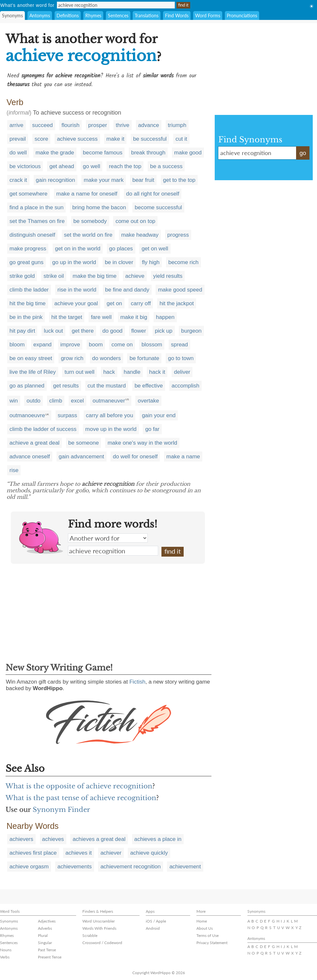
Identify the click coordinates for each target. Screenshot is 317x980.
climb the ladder (29, 290)
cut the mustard (107, 386)
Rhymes (93, 16)
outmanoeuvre (27, 415)
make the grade (55, 153)
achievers (21, 839)
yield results (168, 276)
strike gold (22, 276)
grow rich (72, 358)
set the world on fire (88, 235)
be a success (166, 166)
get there (83, 331)
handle (132, 372)
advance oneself (30, 457)
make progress (28, 249)
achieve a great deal (34, 443)
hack (109, 372)
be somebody (90, 221)
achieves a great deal (99, 839)
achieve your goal (76, 303)
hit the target (67, 317)
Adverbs (45, 928)
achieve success (77, 139)
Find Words (177, 16)
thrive (123, 125)
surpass (68, 415)
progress (178, 235)
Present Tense (50, 957)
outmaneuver (109, 401)
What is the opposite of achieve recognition (79, 786)
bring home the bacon (99, 207)
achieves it (78, 853)
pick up (164, 331)
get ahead (62, 166)
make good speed (180, 290)
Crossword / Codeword (102, 943)
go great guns (26, 262)
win (14, 401)
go (303, 153)
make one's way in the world (142, 443)
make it (116, 139)
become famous (103, 153)
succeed (42, 125)
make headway (140, 235)
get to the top (179, 180)
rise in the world (77, 290)
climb (56, 401)
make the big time (94, 276)
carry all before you (110, 415)
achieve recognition (113, 551)
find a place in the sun (36, 207)
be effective (149, 386)
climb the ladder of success (43, 429)
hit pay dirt (22, 331)
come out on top (135, 221)
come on (122, 345)
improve (70, 345)
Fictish (137, 682)
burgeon (191, 331)
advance (149, 125)
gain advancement (82, 457)
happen (165, 317)
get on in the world (78, 249)
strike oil (54, 276)
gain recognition (56, 180)
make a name (183, 457)
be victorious (25, 166)
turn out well (79, 372)
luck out (53, 331)
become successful (158, 207)
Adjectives (47, 921)
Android (153, 928)
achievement (185, 867)
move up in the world (111, 429)
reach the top (125, 166)
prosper (98, 125)
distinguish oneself (32, 235)
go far (152, 429)
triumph (177, 125)
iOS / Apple (156, 921)
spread (179, 345)
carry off (141, 303)
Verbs (5, 957)
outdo (33, 401)
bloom (17, 345)
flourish (70, 125)
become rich (184, 262)
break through (148, 153)
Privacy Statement (212, 943)
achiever (111, 853)
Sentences (118, 16)
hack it (157, 372)
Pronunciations (242, 16)
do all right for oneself (153, 194)
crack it (18, 180)
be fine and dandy (127, 290)
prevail (18, 139)
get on (114, 303)
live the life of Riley (33, 372)
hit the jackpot (177, 303)
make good (188, 153)
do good (112, 331)
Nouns (6, 950)
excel (77, 401)
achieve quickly (149, 853)
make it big (134, 317)
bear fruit (143, 180)
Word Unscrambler (99, 921)
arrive (17, 125)
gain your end (159, 415)
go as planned (27, 386)
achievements (75, 867)
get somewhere (28, 194)
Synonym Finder (61, 810)
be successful (150, 139)
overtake (148, 401)
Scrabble (90, 935)
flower (139, 331)
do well (18, 153)
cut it (181, 139)
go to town (181, 358)
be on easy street (31, 358)
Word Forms (208, 16)
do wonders (107, 358)
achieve (135, 276)
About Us (205, 928)
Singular (45, 943)
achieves (53, 839)
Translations (147, 16)
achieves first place (33, 853)
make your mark (104, 180)
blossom (152, 345)
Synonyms (12, 16)
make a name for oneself (87, 194)
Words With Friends (99, 928)
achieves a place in (158, 839)
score (42, 139)
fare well (101, 317)
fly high (151, 262)
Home (202, 921)
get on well (155, 249)
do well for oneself (135, 457)
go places (121, 249)
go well (92, 166)
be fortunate (144, 358)
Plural (43, 935)
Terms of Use (208, 935)
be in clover (119, 262)
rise (14, 470)
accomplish (185, 386)
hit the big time (28, 303)
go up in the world (74, 262)
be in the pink (26, 317)
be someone (84, 443)
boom (96, 345)
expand (42, 345)
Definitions (68, 16)
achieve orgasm (29, 867)
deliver (182, 372)
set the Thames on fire (37, 221)
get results (66, 386)
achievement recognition (130, 867)
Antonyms (40, 16)
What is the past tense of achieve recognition (81, 798)
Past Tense (47, 950)
